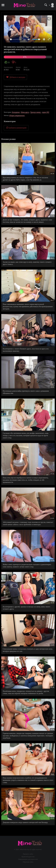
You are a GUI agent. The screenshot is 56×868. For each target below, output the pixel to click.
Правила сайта (28, 854)
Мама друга (25, 112)
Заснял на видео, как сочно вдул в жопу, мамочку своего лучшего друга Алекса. (27, 263)
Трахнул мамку (36, 112)
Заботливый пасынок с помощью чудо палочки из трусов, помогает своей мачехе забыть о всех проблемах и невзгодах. (28, 523)
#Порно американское (17, 115)
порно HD (45, 112)
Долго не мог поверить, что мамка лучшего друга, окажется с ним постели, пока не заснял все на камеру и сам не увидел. (27, 221)
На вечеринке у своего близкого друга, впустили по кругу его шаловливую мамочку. (26, 350)
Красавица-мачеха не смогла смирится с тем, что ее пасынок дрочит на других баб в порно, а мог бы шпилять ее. (25, 179)
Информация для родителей (28, 859)
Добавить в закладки (15, 77)
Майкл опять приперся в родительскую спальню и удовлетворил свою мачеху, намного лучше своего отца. (27, 566)
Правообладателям (28, 857)
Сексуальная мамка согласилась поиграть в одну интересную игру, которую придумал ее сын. (28, 650)
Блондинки (16, 112)
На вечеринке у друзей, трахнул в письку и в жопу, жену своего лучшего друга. (26, 608)
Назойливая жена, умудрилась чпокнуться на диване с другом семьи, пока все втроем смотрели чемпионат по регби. (26, 692)
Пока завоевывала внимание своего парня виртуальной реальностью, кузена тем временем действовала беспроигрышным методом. (28, 307)
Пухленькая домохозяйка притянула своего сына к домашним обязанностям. (26, 392)
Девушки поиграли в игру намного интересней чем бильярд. (25, 822)
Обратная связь (28, 862)
